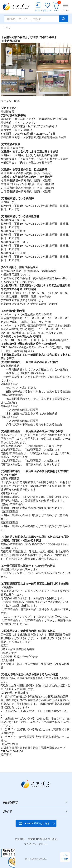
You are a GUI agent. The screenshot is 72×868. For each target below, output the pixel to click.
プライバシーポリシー (36, 844)
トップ (7, 28)
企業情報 (20, 839)
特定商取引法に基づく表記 (43, 839)
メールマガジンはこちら (37, 823)
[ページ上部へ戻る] (65, 857)
